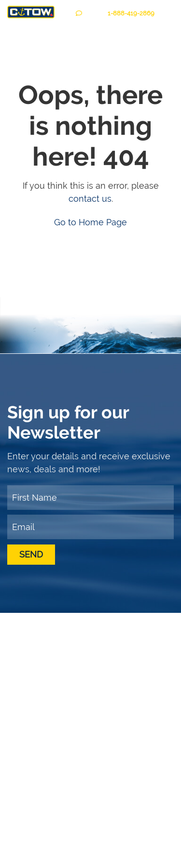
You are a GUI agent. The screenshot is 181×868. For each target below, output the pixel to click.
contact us (90, 199)
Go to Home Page (90, 222)
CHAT (88, 13)
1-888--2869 (131, 13)
